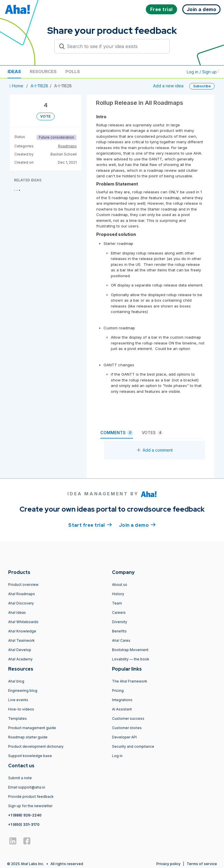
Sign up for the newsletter (30, 806)
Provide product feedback (31, 797)
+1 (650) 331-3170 (24, 824)
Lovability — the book (131, 659)
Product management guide (32, 728)
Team (117, 603)
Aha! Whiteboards (23, 622)
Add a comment (155, 450)
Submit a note (20, 778)
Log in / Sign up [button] (203, 72)
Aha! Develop (20, 650)
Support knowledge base (30, 756)
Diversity (120, 622)
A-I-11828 (39, 86)
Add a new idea (168, 86)
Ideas (14, 71)
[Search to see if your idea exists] (115, 46)
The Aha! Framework (130, 681)
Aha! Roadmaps (22, 594)
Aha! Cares (121, 640)
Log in (117, 756)
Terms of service (202, 864)
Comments (117, 433)
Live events (18, 700)
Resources (43, 71)
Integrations (122, 700)
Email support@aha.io (27, 787)
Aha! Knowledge (22, 631)
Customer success (128, 718)
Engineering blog (23, 691)
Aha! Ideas (17, 612)
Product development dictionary (36, 746)
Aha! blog (16, 681)
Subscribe (202, 86)
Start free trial (90, 525)
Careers (119, 612)
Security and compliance (133, 746)
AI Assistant (122, 709)
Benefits (119, 631)
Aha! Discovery (21, 603)
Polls (73, 71)
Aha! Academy (20, 659)
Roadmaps (67, 146)
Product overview (23, 585)
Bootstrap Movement (130, 650)
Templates (17, 718)
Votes (152, 433)
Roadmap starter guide (28, 737)
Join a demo (137, 525)
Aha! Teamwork (21, 640)
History (118, 594)
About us (120, 585)
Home (17, 86)
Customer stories (127, 728)
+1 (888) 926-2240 (25, 815)
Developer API (124, 737)
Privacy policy (168, 864)
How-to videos (21, 709)
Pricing (118, 691)
